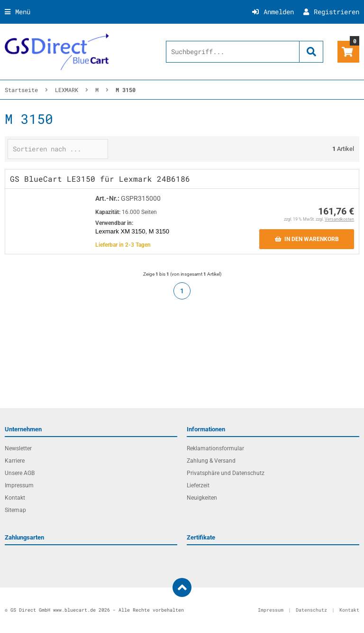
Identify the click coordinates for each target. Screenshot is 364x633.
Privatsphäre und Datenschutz (226, 473)
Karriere (15, 461)
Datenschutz (311, 610)
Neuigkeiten (202, 498)
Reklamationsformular (215, 448)
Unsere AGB (20, 473)
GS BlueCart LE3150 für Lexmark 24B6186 (100, 179)
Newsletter (18, 448)
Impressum (19, 485)
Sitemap (15, 510)
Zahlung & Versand (211, 461)
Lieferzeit (198, 485)
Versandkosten (339, 219)
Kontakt (15, 498)
